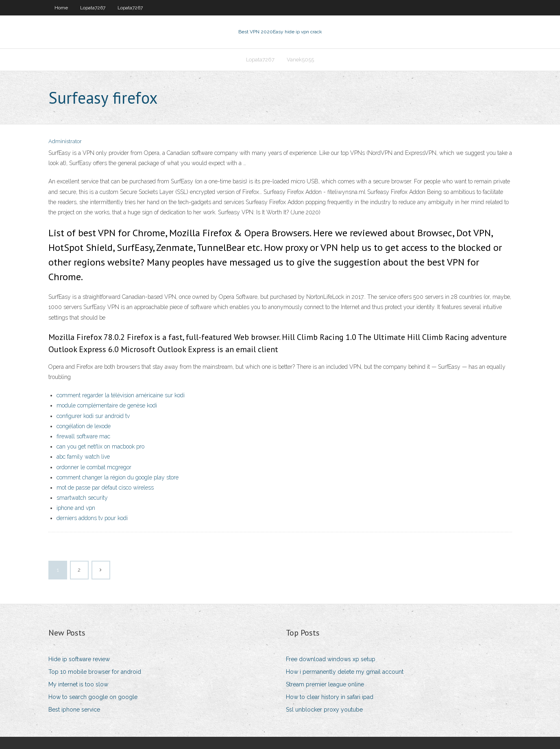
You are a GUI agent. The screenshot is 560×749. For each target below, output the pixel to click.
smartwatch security (82, 498)
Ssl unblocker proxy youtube (324, 710)
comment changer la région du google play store (118, 477)
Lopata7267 (93, 8)
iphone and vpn (76, 508)
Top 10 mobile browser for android (95, 672)
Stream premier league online (325, 684)
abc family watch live (83, 457)
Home (61, 8)
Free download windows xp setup (331, 659)
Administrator (65, 141)
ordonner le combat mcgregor (94, 467)
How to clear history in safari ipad (330, 697)
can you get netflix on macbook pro (100, 446)
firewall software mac (83, 436)
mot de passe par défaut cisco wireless (105, 488)
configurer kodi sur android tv (93, 416)
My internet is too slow (78, 684)
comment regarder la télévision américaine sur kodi (121, 395)
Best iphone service (74, 710)
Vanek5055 (300, 60)
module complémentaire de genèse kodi (107, 405)
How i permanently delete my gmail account (345, 672)
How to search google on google (93, 697)
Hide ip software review (79, 659)
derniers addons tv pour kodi (92, 518)
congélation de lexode (84, 426)
